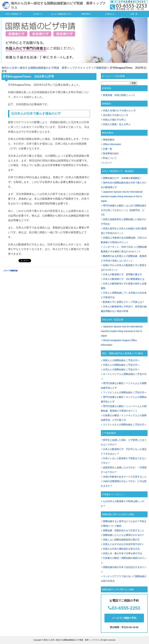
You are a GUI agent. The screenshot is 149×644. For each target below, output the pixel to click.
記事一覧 (134, 14)
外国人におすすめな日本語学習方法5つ (123, 544)
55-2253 (132, 608)
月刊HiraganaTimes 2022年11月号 (28, 76)
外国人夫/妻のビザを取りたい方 (119, 110)
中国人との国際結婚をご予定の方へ (121, 365)
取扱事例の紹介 (111, 153)
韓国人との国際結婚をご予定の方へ (121, 360)
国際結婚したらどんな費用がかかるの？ (124, 535)
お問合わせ (110, 14)
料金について (110, 158)
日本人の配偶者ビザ (14, 14)
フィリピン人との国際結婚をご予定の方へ (125, 392)
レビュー (108, 163)
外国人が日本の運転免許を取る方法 (121, 549)
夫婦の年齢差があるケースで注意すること (125, 477)
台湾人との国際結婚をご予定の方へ (121, 369)
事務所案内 (86, 14)
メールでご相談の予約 (124, 618)
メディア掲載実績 (96, 68)
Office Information (112, 144)
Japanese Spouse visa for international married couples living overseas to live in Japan (122, 196)
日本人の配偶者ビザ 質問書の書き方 (122, 274)
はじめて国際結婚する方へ (62, 14)
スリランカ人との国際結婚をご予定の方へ (125, 425)
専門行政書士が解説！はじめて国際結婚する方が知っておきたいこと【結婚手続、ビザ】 (124, 210)
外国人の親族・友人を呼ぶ (117, 124)
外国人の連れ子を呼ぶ (114, 120)
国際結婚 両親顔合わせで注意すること (124, 530)
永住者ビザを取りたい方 (116, 115)
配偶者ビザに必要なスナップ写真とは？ (124, 302)
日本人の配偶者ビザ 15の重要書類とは (124, 279)
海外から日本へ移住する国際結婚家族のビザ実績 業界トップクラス (42, 68)
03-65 (118, 608)
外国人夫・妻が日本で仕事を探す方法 (122, 553)
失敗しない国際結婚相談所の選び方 (121, 540)
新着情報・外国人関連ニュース (119, 95)
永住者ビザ (38, 14)
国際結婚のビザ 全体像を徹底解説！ (122, 178)
